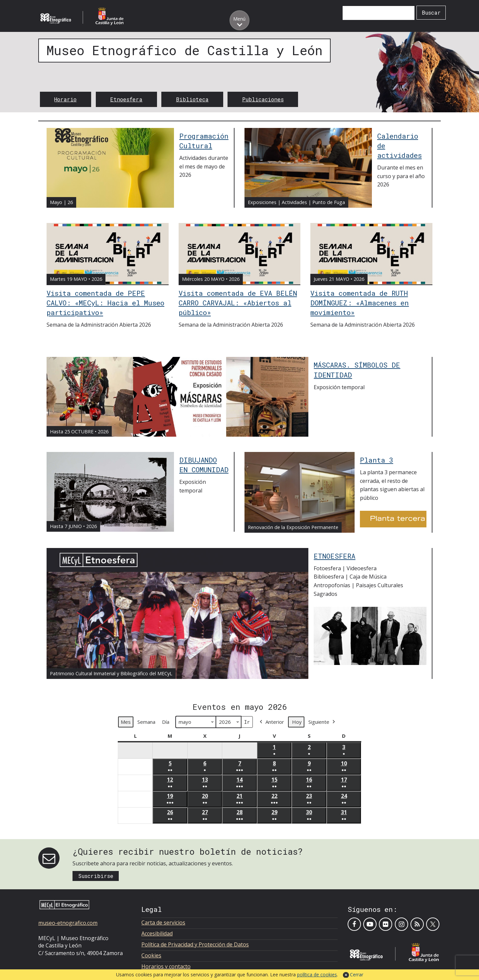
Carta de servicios (163, 923)
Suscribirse (96, 876)
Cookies (151, 955)
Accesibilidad (157, 933)
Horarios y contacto (166, 966)
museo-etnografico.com (68, 923)
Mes (126, 722)
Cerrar (357, 975)
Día (166, 722)
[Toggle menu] (239, 20)
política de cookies (317, 975)
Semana (146, 722)
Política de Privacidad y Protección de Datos (195, 944)
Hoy (297, 722)
